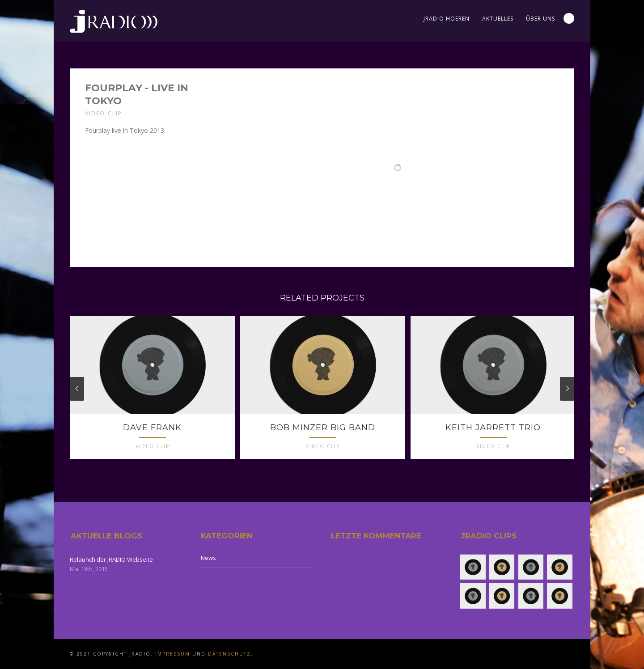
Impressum (173, 654)
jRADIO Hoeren (447, 19)
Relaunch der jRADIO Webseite (111, 559)
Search (569, 18)
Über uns (540, 19)
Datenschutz (229, 654)
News (208, 558)
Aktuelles (498, 19)
